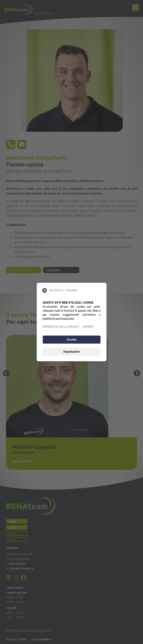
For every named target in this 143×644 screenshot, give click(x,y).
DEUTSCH (56, 290)
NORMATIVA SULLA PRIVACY (61, 327)
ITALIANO (71, 290)
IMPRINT (88, 327)
